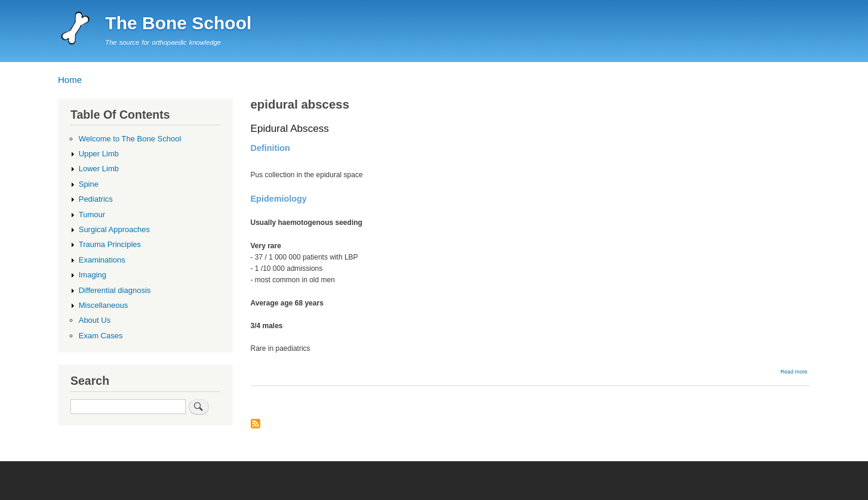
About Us (95, 320)
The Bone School (178, 23)
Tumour (92, 214)
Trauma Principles (110, 244)
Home (70, 80)
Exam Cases (101, 336)
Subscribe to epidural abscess (256, 425)
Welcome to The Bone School (130, 139)
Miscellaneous (103, 305)
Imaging (93, 275)
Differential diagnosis (115, 290)
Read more (794, 372)
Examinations (102, 260)
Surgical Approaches (114, 229)
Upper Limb (99, 154)
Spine (89, 184)
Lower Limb (99, 169)
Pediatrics (96, 199)
